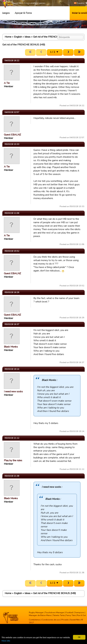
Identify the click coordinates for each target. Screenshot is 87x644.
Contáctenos (35, 620)
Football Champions (75, 613)
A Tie (7, 83)
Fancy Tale (71, 615)
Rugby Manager (36, 613)
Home (8, 37)
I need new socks (13, 392)
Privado (65, 620)
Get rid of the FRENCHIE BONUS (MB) (55, 37)
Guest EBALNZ (12, 135)
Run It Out (81, 615)
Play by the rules (13, 460)
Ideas (27, 37)
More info (6, 641)
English (18, 37)
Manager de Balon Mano (40, 615)
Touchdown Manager (55, 613)
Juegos (6, 13)
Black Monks (11, 347)
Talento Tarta (59, 615)
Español (79, 3)
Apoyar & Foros (23, 13)
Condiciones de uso (51, 620)
